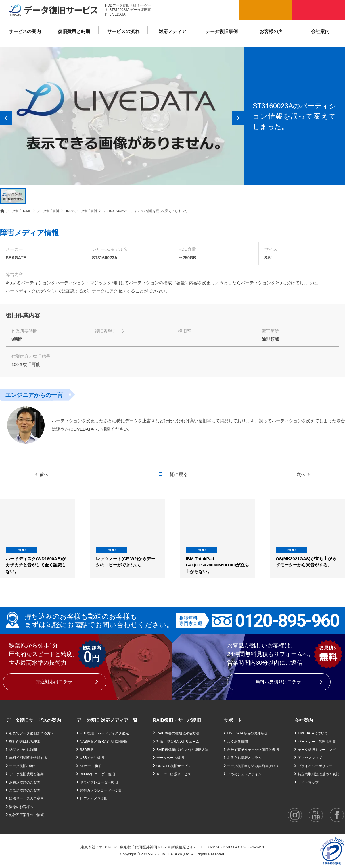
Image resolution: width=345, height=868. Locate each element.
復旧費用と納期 (74, 31)
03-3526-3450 (218, 847)
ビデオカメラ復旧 (94, 798)
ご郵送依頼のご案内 (25, 790)
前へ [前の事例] (44, 474)
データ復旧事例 (222, 31)
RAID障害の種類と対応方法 (178, 733)
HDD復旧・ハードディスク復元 (104, 733)
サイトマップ (308, 782)
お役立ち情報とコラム (244, 758)
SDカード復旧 (91, 766)
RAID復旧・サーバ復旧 (177, 720)
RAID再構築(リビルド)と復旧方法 (182, 750)
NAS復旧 (87, 742)
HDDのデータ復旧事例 (81, 211)
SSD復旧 (87, 750)
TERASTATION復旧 (112, 742)
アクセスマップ (310, 758)
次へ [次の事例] (301, 474)
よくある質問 (237, 742)
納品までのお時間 (23, 750)
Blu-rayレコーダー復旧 (97, 774)
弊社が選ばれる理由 (25, 742)
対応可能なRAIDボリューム (178, 742)
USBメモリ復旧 (92, 758)
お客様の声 (271, 31)
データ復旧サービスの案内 (33, 720)
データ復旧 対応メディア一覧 (107, 720)
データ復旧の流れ (23, 766)
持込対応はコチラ (54, 682)
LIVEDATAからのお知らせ (247, 733)
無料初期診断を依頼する (28, 758)
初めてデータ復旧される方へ (32, 733)
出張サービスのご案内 (26, 798)
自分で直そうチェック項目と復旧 (253, 750)
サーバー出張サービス (174, 774)
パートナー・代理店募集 (317, 742)
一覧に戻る (176, 474)
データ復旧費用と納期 (26, 774)
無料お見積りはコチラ (278, 682)
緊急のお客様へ (21, 807)
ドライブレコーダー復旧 (99, 782)
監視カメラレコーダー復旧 (101, 790)
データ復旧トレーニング (317, 750)
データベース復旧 (170, 758)
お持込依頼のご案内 (25, 782)
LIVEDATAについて (313, 733)
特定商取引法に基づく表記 (319, 774)
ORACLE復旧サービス (174, 766)
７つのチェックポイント (246, 774)
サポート (233, 720)
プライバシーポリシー (315, 766)
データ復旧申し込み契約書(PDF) (252, 766)
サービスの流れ (123, 31)
